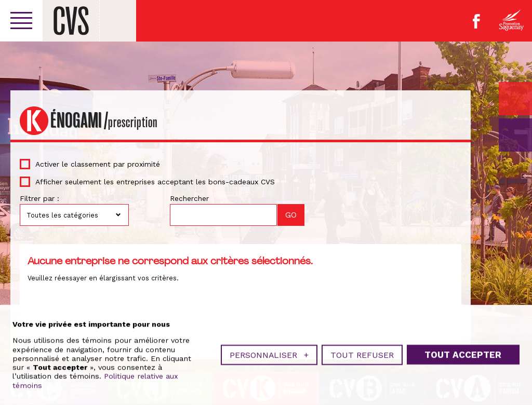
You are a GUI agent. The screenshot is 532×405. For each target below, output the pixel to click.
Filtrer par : (39, 198)
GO (515, 135)
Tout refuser (362, 354)
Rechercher (189, 198)
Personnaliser (269, 354)
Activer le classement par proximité (98, 164)
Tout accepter (463, 354)
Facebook (476, 21)
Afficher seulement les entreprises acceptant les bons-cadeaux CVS (155, 182)
